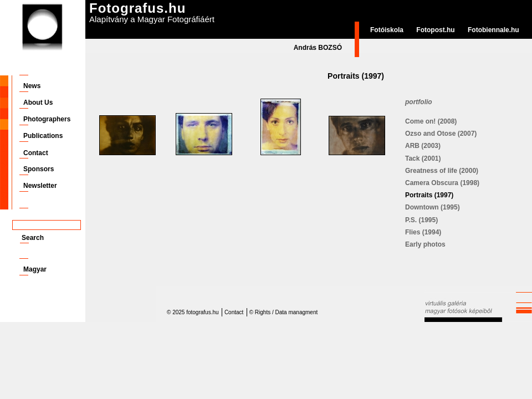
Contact (36, 153)
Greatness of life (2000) (442, 171)
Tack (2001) (423, 158)
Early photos (425, 244)
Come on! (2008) (431, 121)
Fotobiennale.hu (493, 30)
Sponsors (39, 169)
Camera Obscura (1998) (442, 183)
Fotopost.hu (435, 30)
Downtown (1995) (433, 207)
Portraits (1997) (429, 195)
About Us (38, 103)
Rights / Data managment (286, 312)
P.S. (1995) (421, 220)
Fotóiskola (387, 30)
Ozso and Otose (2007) (441, 134)
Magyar (35, 269)
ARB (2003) (423, 146)
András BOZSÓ (318, 48)
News (32, 86)
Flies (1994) (423, 232)
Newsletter (40, 186)
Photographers (47, 119)
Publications (43, 136)
